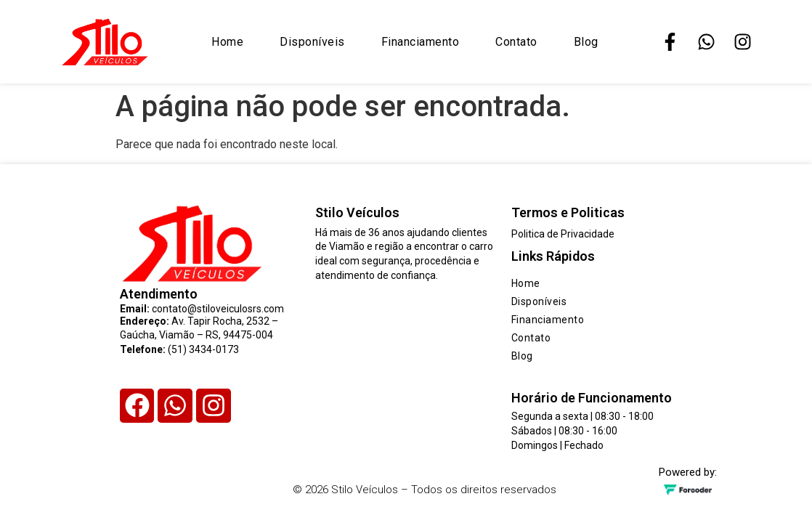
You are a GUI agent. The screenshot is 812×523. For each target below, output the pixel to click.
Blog (586, 42)
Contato (516, 42)
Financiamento (421, 42)
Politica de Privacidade (563, 234)
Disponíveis (312, 42)
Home (227, 42)
